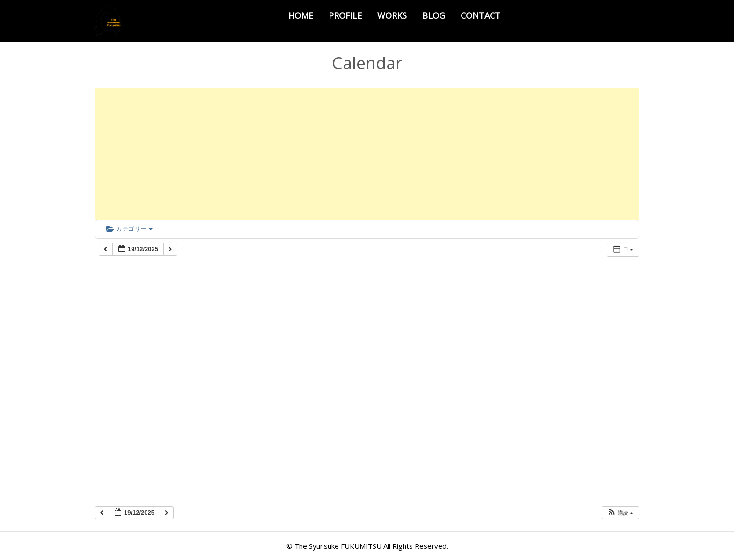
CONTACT (481, 15)
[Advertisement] (367, 154)
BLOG (434, 15)
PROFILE (345, 15)
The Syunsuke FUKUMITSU (338, 546)
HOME (301, 15)
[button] (620, 513)
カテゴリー (129, 229)
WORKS (392, 15)
